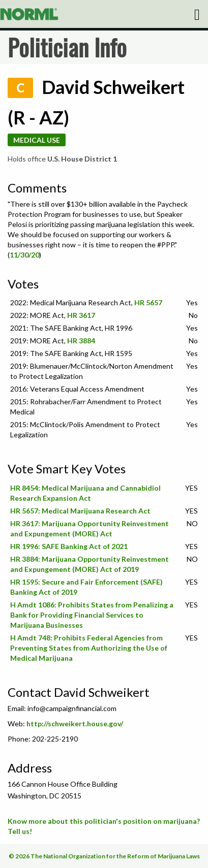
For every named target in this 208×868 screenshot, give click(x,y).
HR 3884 (81, 341)
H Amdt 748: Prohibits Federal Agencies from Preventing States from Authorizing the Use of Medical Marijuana (89, 648)
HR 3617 (81, 315)
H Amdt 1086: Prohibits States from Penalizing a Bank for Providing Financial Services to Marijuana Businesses (92, 615)
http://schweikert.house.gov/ (75, 724)
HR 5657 (148, 302)
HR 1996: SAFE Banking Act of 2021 (69, 546)
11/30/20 (24, 255)
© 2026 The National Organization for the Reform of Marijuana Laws (104, 856)
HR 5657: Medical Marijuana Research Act (80, 511)
